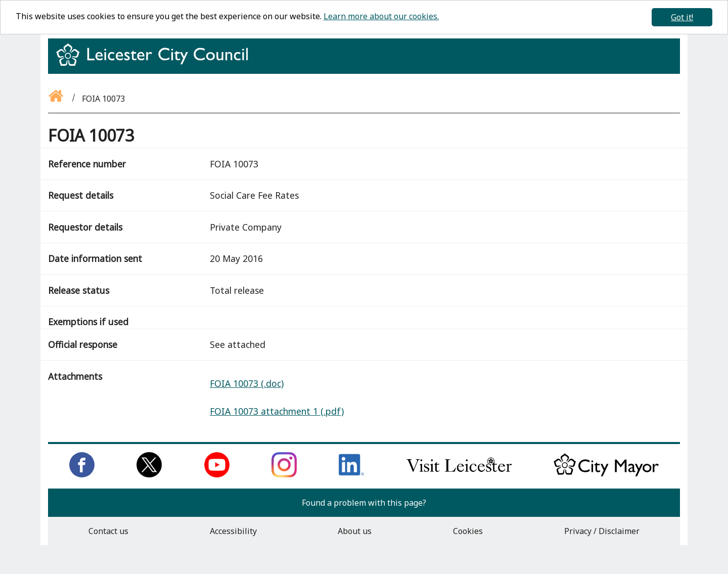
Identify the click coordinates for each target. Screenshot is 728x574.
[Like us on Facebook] (82, 474)
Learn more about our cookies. (381, 16)
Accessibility (233, 531)
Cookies (468, 531)
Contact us (108, 531)
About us (355, 531)
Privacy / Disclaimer (602, 531)
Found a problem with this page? (364, 503)
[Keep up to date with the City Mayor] (606, 474)
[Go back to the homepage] (57, 99)
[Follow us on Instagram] (284, 474)
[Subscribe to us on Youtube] (217, 474)
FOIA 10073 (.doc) (247, 383)
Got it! (682, 17)
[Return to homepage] (156, 64)
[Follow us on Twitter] (149, 474)
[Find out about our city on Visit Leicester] (459, 474)
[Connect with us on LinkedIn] (351, 474)
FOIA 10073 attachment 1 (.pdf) (277, 411)
